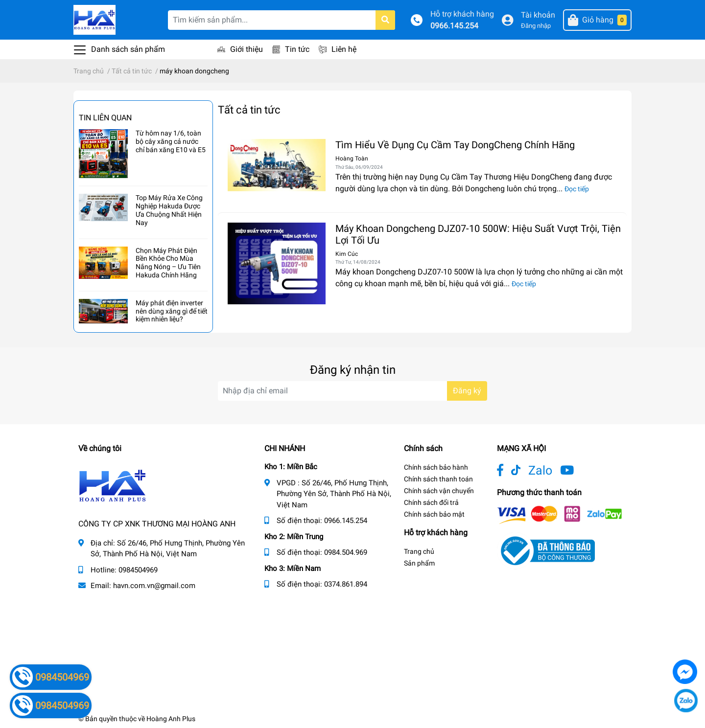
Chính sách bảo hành (436, 467)
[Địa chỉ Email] (352, 391)
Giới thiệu (247, 49)
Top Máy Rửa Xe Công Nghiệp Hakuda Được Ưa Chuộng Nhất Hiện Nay (169, 210)
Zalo (540, 470)
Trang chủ (419, 551)
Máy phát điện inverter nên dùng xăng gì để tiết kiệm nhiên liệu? (172, 311)
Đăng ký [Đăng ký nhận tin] (467, 391)
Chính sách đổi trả (431, 502)
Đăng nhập (536, 26)
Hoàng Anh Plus (171, 719)
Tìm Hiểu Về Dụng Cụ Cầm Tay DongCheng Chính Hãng (455, 145)
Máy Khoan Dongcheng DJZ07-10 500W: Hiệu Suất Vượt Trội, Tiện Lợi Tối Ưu (478, 234)
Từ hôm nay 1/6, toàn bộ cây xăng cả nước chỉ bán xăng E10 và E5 (171, 141)
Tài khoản (538, 15)
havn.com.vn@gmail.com (154, 586)
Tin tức (297, 49)
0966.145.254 (454, 26)
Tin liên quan (105, 118)
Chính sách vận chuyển (439, 491)
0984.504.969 (346, 552)
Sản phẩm (419, 563)
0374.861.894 (346, 584)
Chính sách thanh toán (438, 479)
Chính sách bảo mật (434, 514)
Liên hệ (344, 49)
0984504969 (138, 570)
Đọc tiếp (577, 189)
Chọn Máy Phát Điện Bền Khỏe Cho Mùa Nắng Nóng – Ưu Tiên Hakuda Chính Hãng (168, 263)
